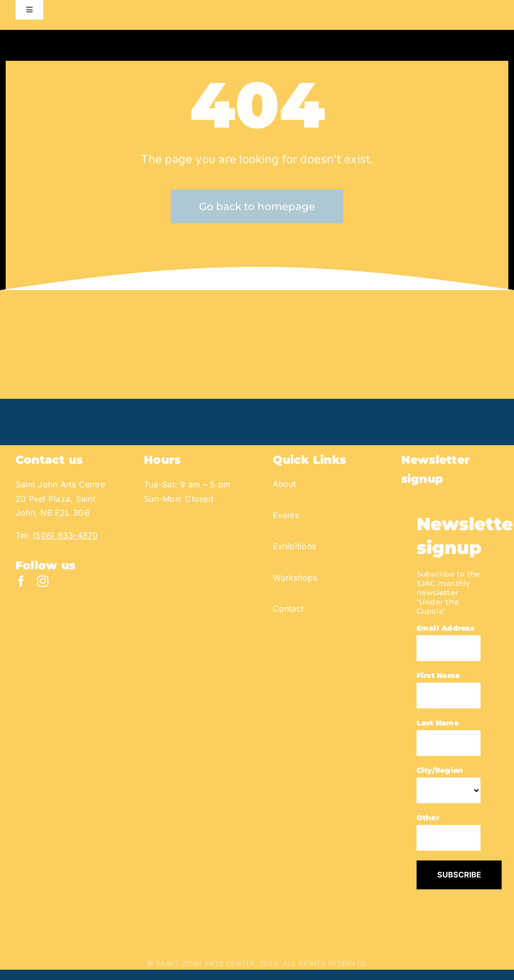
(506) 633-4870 (65, 535)
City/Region (440, 770)
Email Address (445, 628)
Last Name (438, 723)
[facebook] (21, 581)
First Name (438, 675)
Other (428, 818)
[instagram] (43, 581)
